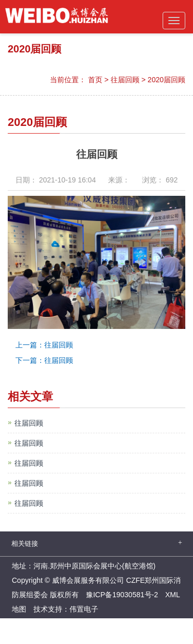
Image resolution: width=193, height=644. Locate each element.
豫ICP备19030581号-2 (122, 595)
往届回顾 (125, 80)
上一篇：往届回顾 (44, 345)
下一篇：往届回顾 (44, 360)
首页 (95, 80)
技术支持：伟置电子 (66, 609)
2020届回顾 (166, 80)
